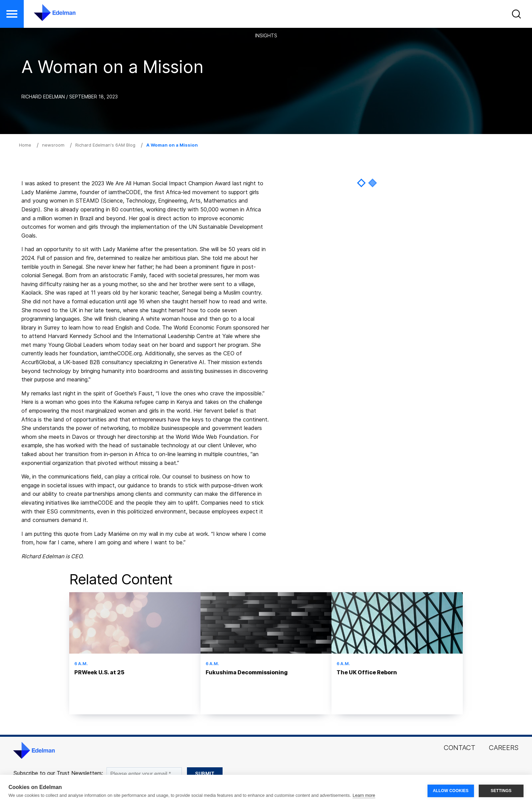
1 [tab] (361, 183)
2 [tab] (372, 183)
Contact (460, 748)
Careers (504, 748)
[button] (517, 15)
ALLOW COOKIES (451, 791)
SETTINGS (501, 791)
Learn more (364, 795)
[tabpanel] (367, 175)
